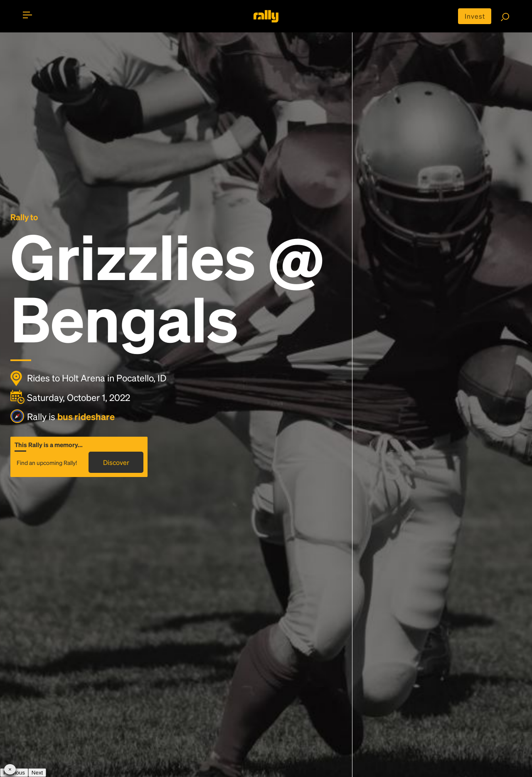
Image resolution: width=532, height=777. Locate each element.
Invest (475, 16)
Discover (116, 462)
